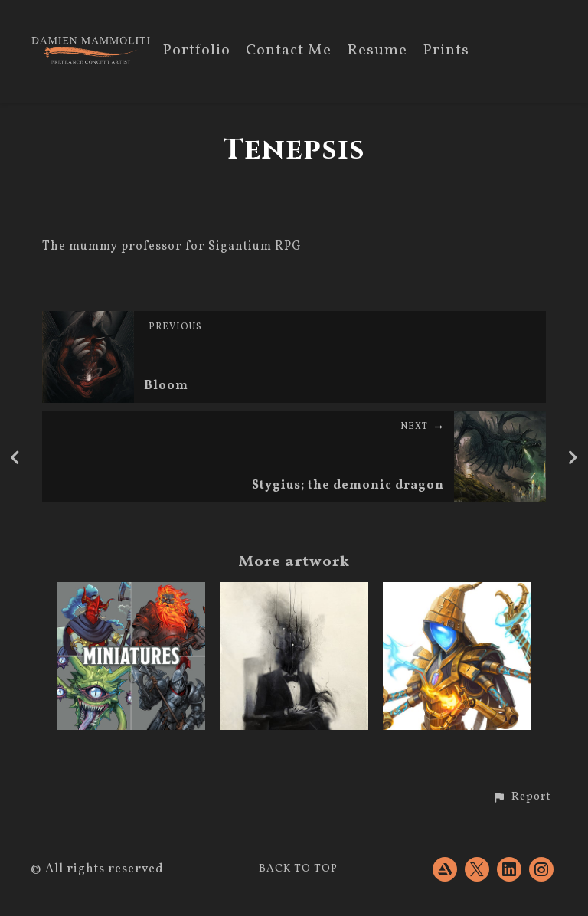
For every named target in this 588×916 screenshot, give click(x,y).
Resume (377, 52)
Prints (446, 52)
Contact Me (289, 52)
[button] (522, 797)
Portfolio (196, 52)
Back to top (298, 869)
